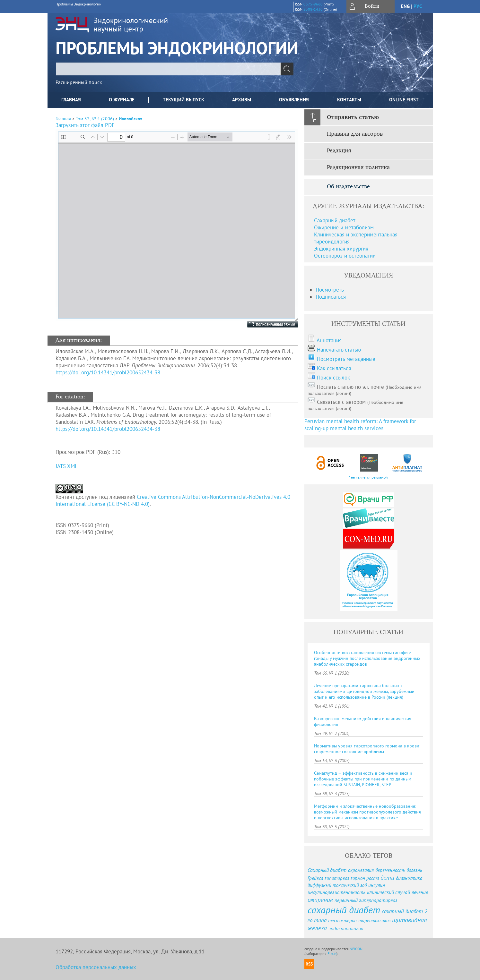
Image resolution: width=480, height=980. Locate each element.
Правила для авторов (355, 134)
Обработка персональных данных (96, 967)
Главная (71, 100)
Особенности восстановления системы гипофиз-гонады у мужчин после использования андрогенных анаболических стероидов (367, 658)
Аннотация (329, 340)
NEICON (356, 949)
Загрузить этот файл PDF (85, 125)
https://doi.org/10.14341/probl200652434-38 (108, 372)
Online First (404, 100)
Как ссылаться (334, 368)
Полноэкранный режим (266, 324)
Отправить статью (353, 117)
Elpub (332, 954)
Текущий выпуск (183, 100)
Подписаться (331, 297)
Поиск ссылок (333, 378)
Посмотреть (330, 290)
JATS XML (67, 466)
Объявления (294, 100)
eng (405, 6)
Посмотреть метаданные (346, 359)
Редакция (339, 151)
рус (418, 6)
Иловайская (131, 119)
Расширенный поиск (79, 82)
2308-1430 (313, 9)
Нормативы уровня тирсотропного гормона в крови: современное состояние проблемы (367, 749)
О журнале (122, 100)
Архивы (242, 100)
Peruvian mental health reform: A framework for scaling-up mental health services (360, 425)
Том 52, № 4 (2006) (95, 119)
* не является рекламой (368, 477)
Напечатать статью (339, 350)
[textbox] (168, 69)
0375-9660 (313, 4)
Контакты (349, 100)
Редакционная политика (358, 167)
